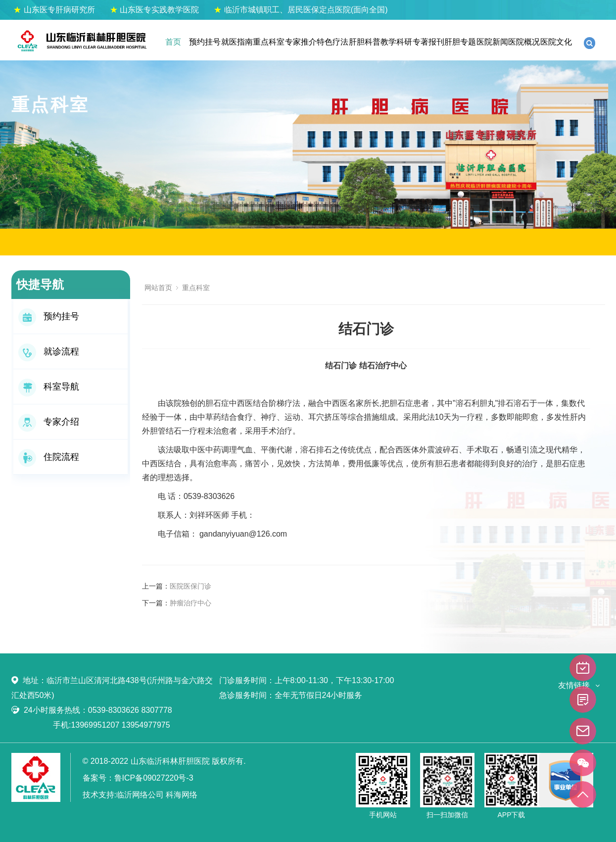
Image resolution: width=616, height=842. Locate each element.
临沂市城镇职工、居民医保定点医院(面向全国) (301, 10)
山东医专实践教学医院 (154, 10)
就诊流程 (49, 351)
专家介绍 (49, 422)
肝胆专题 (460, 42)
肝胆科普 (365, 42)
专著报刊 (428, 42)
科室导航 (49, 387)
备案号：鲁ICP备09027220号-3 (138, 778)
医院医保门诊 (190, 586)
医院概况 (524, 42)
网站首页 (158, 288)
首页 (173, 42)
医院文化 (556, 42)
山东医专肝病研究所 (54, 10)
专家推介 (301, 42)
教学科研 (396, 42)
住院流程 (49, 457)
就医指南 (237, 42)
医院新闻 (492, 42)
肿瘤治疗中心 (190, 603)
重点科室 (269, 42)
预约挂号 (205, 42)
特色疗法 (332, 42)
